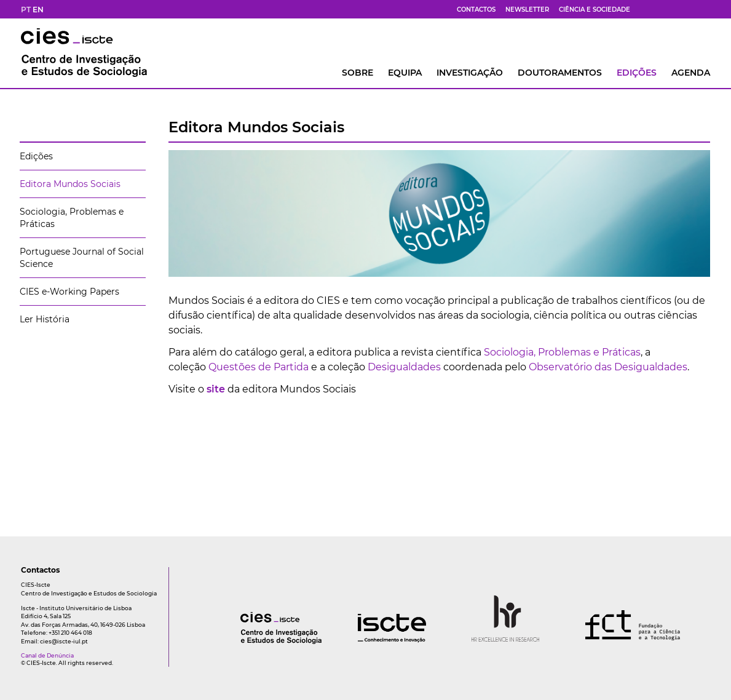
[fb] (646, 9)
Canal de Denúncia (47, 655)
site (216, 389)
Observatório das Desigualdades (608, 367)
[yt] (675, 9)
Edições (637, 73)
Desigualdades (403, 367)
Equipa (405, 73)
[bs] (660, 9)
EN (38, 10)
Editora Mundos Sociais (70, 184)
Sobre (358, 73)
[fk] (690, 9)
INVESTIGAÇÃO (470, 73)
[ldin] (705, 9)
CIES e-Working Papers (69, 292)
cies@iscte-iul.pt (64, 641)
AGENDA (691, 73)
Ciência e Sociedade (595, 10)
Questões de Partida (259, 367)
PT (26, 10)
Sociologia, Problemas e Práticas (562, 352)
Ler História (45, 319)
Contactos (476, 10)
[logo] (256, 641)
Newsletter (527, 10)
